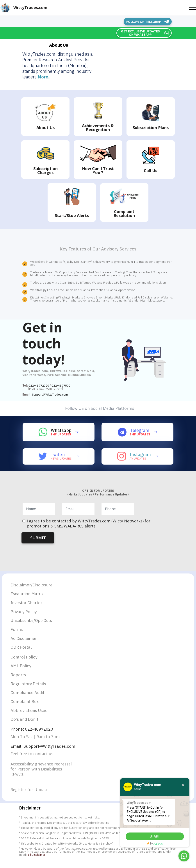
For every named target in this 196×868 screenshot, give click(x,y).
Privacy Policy (24, 612)
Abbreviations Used (30, 714)
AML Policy (21, 668)
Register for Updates (30, 795)
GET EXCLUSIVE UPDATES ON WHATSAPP (144, 33)
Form (16, 631)
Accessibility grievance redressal (42, 769)
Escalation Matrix (28, 594)
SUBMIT (38, 538)
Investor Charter (27, 603)
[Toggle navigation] (193, 8)
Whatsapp (61, 430)
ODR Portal (22, 649)
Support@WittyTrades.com (50, 394)
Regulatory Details (29, 687)
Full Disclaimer (36, 860)
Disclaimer (21, 585)
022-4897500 (61, 385)
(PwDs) (17, 779)
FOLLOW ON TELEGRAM (149, 22)
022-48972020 (39, 385)
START (151, 836)
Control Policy (25, 659)
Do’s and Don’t (25, 723)
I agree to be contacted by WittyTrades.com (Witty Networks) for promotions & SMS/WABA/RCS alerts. (89, 523)
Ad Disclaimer (24, 640)
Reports (19, 677)
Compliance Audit (28, 696)
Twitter (58, 454)
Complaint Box (25, 705)
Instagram (140, 454)
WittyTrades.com (30, 8)
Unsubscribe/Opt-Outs (31, 622)
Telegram (140, 430)
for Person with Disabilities (36, 774)
